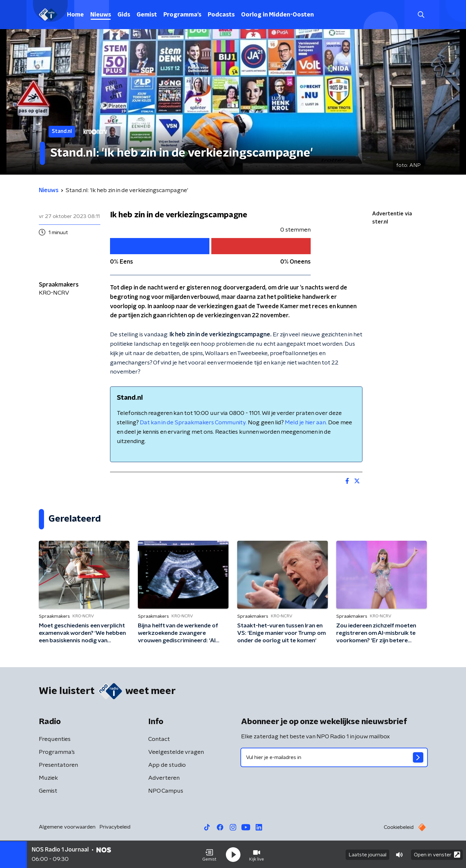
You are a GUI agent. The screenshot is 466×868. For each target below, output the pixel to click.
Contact (159, 739)
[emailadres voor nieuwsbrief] (334, 757)
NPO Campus (166, 791)
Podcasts (221, 15)
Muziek (48, 778)
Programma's (182, 15)
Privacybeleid (115, 827)
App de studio (167, 765)
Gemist (147, 15)
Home (75, 15)
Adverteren (164, 778)
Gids (124, 15)
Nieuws (101, 15)
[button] (209, 854)
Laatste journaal (367, 854)
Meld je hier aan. (306, 423)
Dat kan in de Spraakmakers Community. (193, 423)
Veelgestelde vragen (176, 752)
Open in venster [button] (437, 854)
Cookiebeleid (399, 827)
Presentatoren (58, 765)
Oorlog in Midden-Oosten (277, 15)
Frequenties (55, 739)
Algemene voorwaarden (67, 827)
